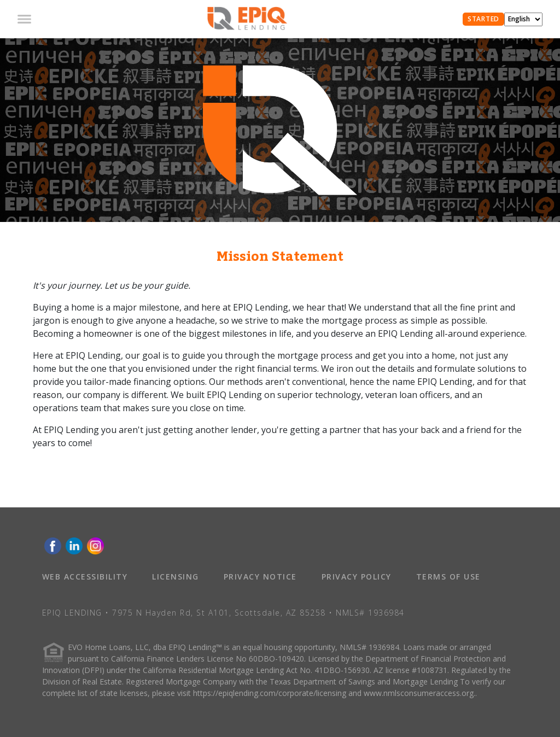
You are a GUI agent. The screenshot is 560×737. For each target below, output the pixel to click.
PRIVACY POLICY (357, 577)
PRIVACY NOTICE (260, 577)
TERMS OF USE (448, 577)
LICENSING (176, 577)
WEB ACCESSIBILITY (85, 577)
